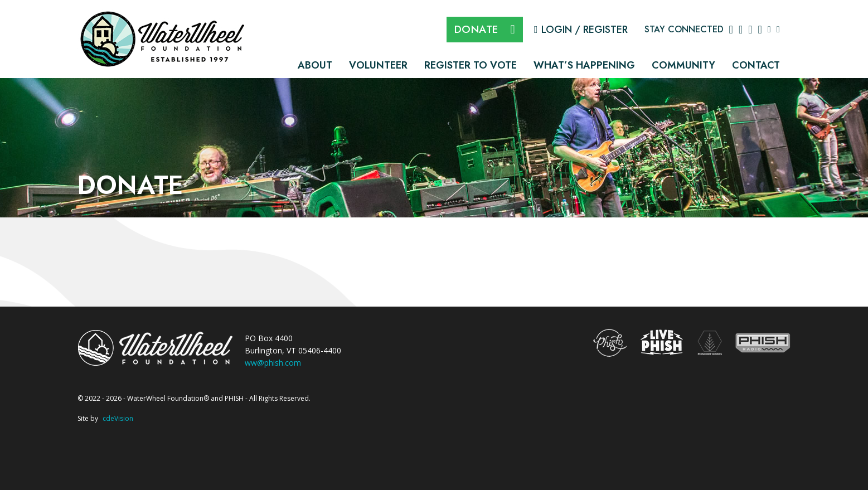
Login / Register (585, 30)
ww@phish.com (273, 363)
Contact (756, 65)
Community (683, 65)
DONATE (476, 29)
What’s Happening (584, 65)
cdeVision (118, 418)
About (315, 65)
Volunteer (378, 65)
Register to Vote (471, 65)
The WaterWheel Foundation (164, 38)
